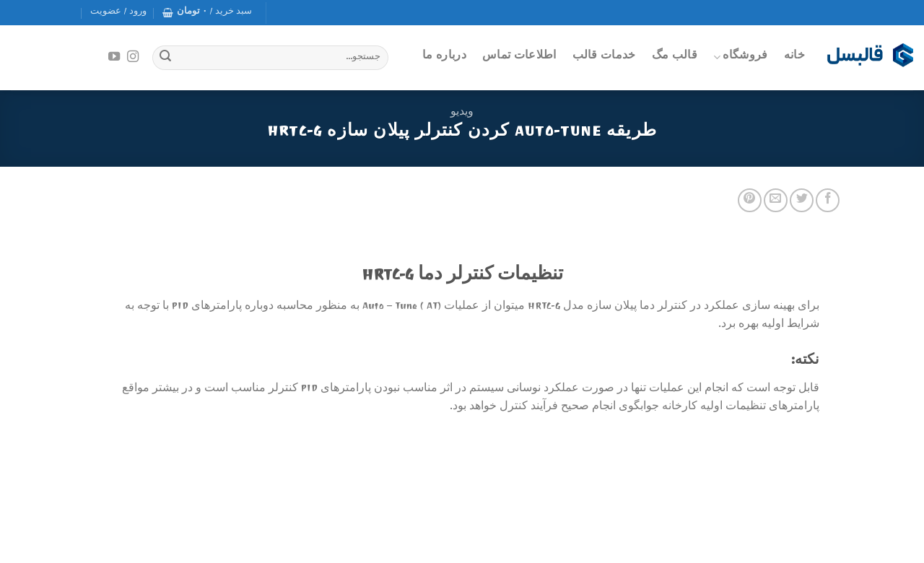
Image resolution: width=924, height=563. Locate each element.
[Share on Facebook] (828, 200)
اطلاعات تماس (519, 57)
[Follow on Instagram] (133, 57)
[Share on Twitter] (802, 200)
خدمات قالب (604, 57)
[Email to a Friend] (776, 200)
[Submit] (165, 58)
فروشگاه (741, 57)
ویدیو (462, 113)
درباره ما (444, 57)
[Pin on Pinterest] (750, 200)
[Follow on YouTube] (114, 57)
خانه (794, 57)
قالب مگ (675, 57)
